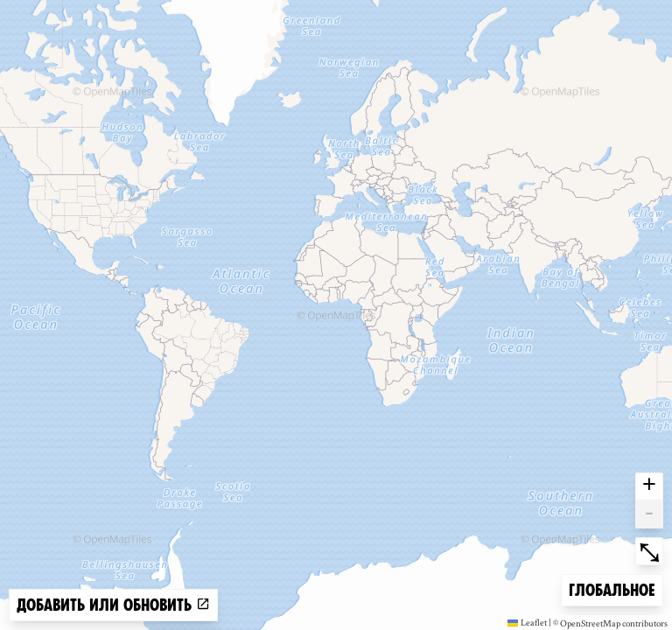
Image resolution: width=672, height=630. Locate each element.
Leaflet (527, 622)
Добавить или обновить (113, 605)
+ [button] (649, 486)
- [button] (649, 514)
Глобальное (612, 588)
